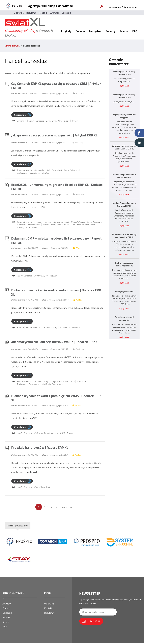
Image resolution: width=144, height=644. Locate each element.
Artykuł (75, 121)
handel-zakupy (78, 222)
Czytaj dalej (20, 115)
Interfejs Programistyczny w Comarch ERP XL (124, 176)
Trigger (70, 434)
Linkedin (139, 143)
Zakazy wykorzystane (124, 292)
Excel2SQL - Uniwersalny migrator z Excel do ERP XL (57, 187)
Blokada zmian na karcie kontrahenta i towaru (56, 293)
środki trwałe (63, 225)
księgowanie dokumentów (62, 382)
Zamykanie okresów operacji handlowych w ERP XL (124, 147)
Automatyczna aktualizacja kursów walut (55, 342)
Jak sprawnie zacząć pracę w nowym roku (54, 135)
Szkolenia (67, 13)
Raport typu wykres (43, 488)
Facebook (139, 133)
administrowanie (24, 170)
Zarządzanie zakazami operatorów (124, 319)
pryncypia (81, 382)
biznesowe (22, 121)
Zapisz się (95, 622)
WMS (62, 434)
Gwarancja (54, 13)
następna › (55, 508)
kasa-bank (57, 170)
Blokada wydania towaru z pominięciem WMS (56, 399)
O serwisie (19, 13)
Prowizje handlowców (40, 448)
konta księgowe (71, 170)
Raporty (110, 31)
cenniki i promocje (43, 222)
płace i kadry (49, 225)
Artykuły (66, 31)
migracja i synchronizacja (28, 225)
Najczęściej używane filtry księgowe (124, 116)
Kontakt (43, 13)
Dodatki (80, 31)
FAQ (135, 31)
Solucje (124, 31)
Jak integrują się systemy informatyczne (124, 73)
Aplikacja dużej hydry (69, 328)
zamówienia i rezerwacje (58, 121)
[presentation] (96, 633)
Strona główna (12, 46)
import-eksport (41, 276)
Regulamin (31, 13)
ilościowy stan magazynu (46, 434)
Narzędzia (95, 31)
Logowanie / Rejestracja (123, 7)
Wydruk (54, 276)
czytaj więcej (124, 86)
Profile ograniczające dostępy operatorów (124, 264)
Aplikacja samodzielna (27, 228)
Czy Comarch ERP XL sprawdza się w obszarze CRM (56, 86)
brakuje (20, 328)
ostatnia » (67, 508)
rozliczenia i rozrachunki (28, 173)
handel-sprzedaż (36, 121)
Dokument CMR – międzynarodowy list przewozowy (56, 241)
